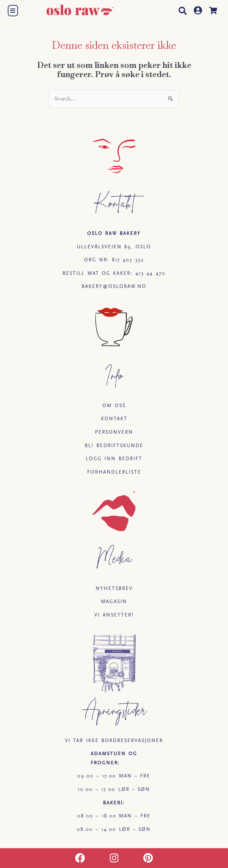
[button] (13, 11)
